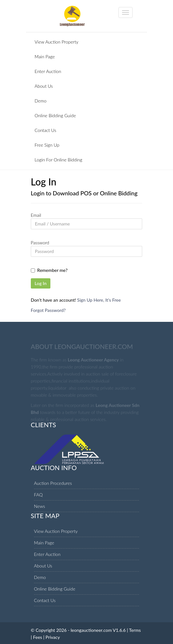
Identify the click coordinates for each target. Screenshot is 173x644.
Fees (38, 637)
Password (40, 243)
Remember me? (52, 270)
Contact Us (45, 130)
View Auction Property (56, 42)
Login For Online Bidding (58, 160)
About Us (44, 86)
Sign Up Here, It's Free (99, 300)
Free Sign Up (47, 145)
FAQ (38, 495)
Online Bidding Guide (55, 115)
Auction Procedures (53, 483)
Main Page (45, 57)
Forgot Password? (48, 310)
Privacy (53, 637)
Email (36, 215)
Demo (41, 101)
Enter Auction (48, 71)
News (39, 506)
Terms (135, 630)
